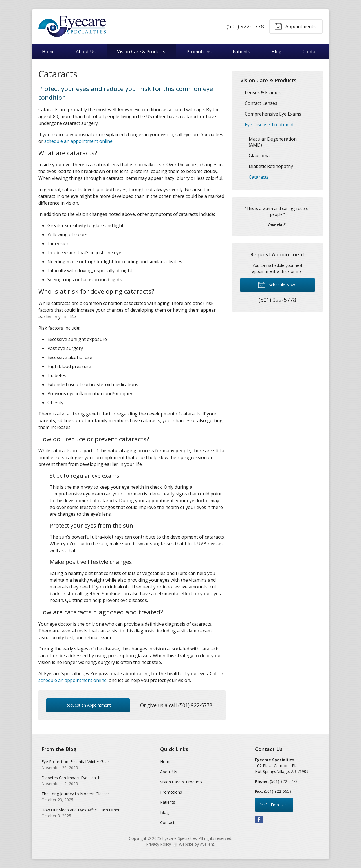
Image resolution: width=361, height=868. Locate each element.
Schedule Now (276, 284)
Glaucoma (259, 156)
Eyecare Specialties (180, 838)
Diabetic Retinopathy (271, 166)
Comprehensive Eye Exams (273, 114)
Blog (277, 52)
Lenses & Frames (263, 92)
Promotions (199, 52)
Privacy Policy (159, 844)
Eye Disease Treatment (269, 125)
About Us (86, 52)
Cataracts (259, 177)
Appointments (295, 26)
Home (48, 52)
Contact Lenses (261, 103)
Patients (241, 52)
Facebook (259, 820)
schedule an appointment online (78, 141)
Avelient (207, 844)
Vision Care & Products (141, 52)
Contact (311, 52)
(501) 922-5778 (245, 26)
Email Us (273, 805)
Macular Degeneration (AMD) (273, 142)
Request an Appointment (88, 705)
